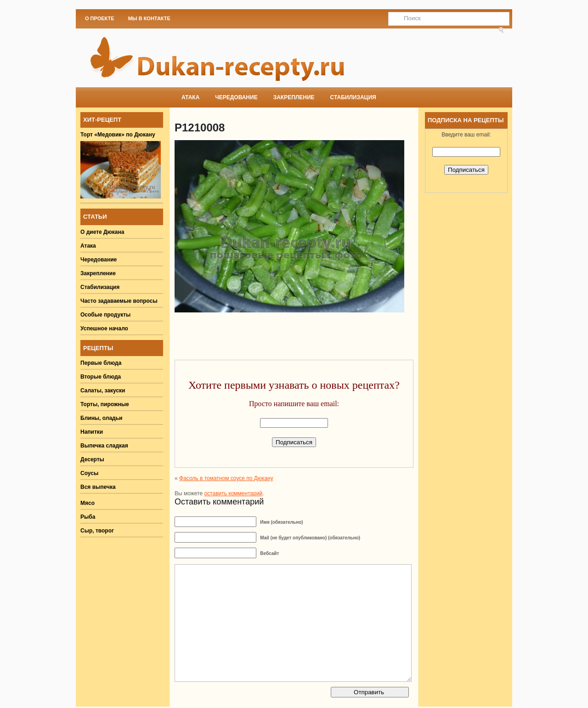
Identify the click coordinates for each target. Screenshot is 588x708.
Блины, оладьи (102, 418)
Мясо (88, 503)
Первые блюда (101, 363)
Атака (190, 97)
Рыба (88, 517)
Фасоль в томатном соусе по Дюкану (226, 478)
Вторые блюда (101, 377)
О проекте (100, 18)
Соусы (89, 473)
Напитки (92, 432)
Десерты (92, 459)
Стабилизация (353, 97)
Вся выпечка (98, 487)
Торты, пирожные (105, 404)
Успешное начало (104, 329)
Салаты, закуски (103, 391)
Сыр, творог (97, 531)
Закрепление (294, 97)
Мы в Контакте (149, 18)
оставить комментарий (233, 493)
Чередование (236, 97)
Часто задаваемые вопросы (119, 301)
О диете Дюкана (102, 232)
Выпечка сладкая (104, 446)
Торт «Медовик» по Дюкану (118, 135)
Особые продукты (105, 315)
